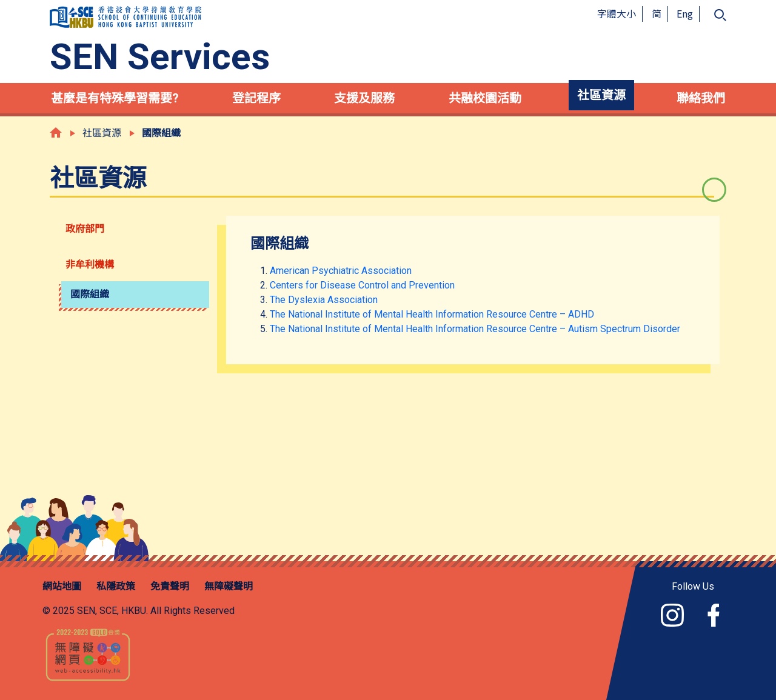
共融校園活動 (485, 98)
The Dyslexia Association (324, 300)
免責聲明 (170, 586)
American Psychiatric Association (341, 271)
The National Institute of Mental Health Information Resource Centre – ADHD (432, 314)
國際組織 (90, 294)
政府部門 (85, 229)
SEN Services (160, 57)
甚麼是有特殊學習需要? (115, 98)
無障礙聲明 (229, 586)
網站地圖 (62, 586)
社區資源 (601, 95)
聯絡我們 (701, 98)
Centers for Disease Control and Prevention (362, 285)
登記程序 (256, 98)
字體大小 (617, 13)
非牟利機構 (90, 265)
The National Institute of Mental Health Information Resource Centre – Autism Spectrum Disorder (475, 329)
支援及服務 (364, 98)
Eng (685, 13)
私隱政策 (116, 586)
